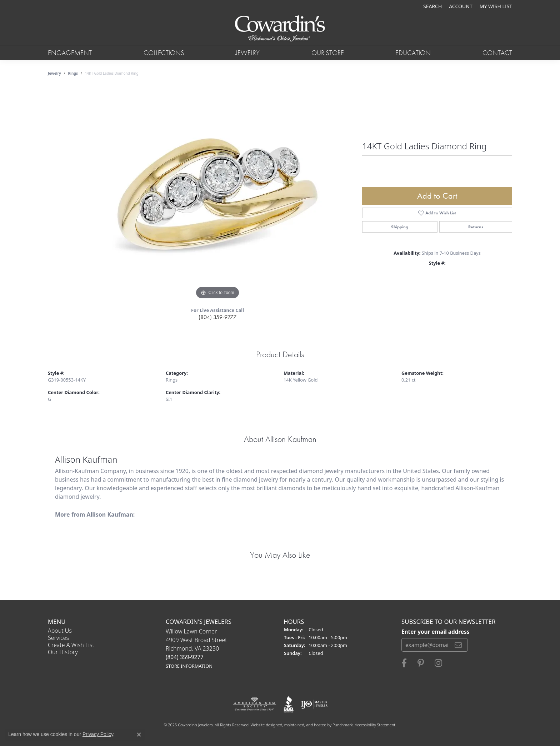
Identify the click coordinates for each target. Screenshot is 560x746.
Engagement (70, 53)
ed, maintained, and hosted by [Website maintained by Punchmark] (305, 725)
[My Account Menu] (461, 6)
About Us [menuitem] (60, 631)
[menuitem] (254, 704)
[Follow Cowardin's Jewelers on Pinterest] (421, 663)
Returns (476, 227)
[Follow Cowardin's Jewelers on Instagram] (438, 663)
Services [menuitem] (58, 638)
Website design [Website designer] (264, 725)
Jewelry (248, 53)
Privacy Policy (98, 734)
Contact (497, 53)
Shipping (400, 227)
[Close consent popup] (139, 735)
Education (413, 53)
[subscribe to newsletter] (458, 645)
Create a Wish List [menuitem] (71, 645)
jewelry (54, 73)
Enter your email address (435, 631)
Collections (164, 53)
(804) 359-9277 (217, 317)
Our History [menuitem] (63, 652)
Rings (73, 73)
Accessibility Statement (375, 725)
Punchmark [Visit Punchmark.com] (343, 725)
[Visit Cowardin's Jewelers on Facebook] (404, 663)
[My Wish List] (496, 6)
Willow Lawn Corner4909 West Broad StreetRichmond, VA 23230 (196, 648)
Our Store (328, 53)
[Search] (432, 6)
